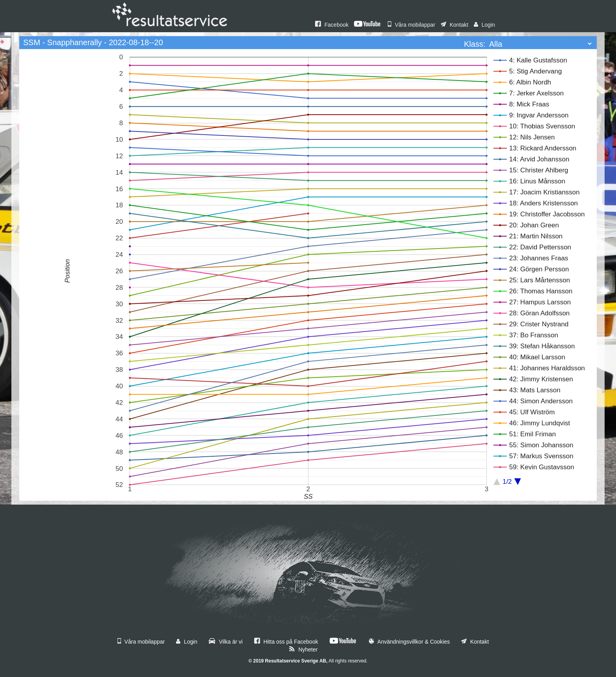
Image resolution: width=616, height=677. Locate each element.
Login (484, 25)
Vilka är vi (225, 642)
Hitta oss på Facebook (286, 642)
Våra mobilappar (412, 25)
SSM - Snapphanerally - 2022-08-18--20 (93, 42)
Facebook (332, 25)
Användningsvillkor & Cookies (409, 642)
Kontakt (455, 25)
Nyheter (303, 650)
